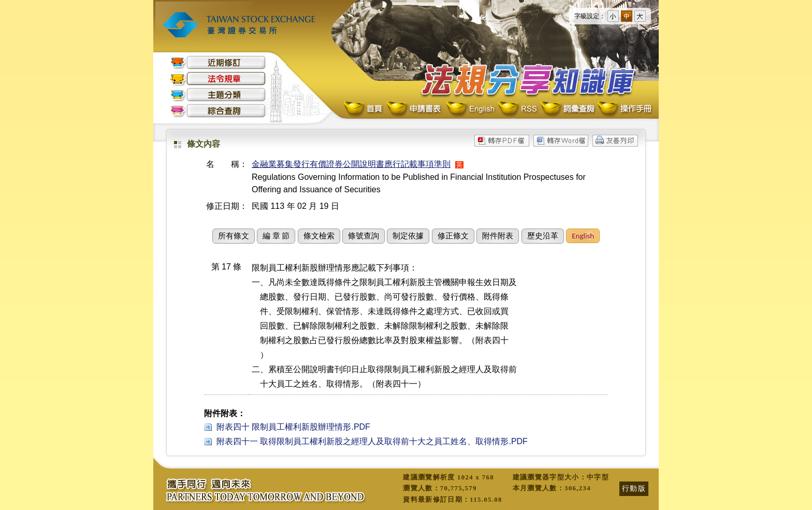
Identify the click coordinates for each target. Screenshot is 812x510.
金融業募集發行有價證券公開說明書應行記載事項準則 (351, 164)
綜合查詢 (218, 111)
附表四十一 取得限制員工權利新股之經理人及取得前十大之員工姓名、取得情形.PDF (372, 441)
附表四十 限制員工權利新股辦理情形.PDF (293, 427)
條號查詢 (364, 236)
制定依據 (408, 236)
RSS (517, 109)
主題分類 (218, 95)
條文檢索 (319, 236)
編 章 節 (276, 236)
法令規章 (218, 79)
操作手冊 (624, 109)
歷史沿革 (543, 236)
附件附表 (498, 236)
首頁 (364, 109)
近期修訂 (218, 62)
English (470, 109)
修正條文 (453, 236)
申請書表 (415, 109)
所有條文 (234, 236)
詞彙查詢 (567, 109)
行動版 (634, 488)
